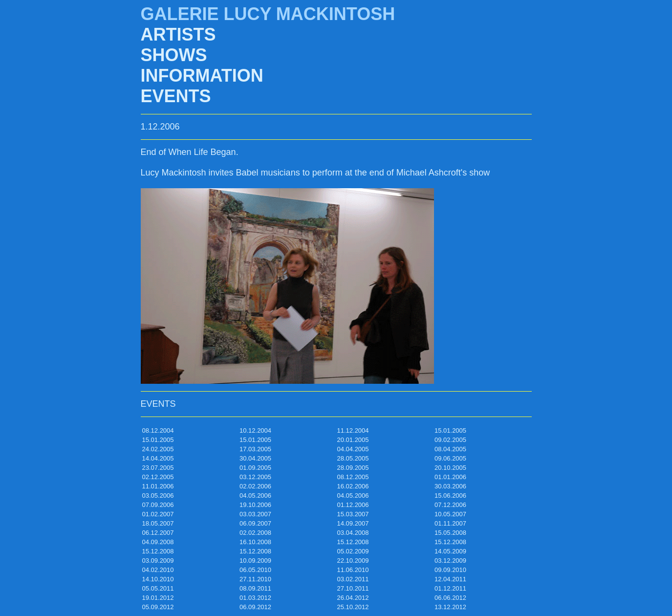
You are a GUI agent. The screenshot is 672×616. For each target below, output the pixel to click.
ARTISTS (178, 34)
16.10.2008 (255, 542)
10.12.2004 (255, 430)
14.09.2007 (353, 523)
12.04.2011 (450, 579)
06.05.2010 (255, 570)
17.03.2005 (255, 449)
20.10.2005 (450, 468)
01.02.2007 (158, 514)
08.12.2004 (158, 430)
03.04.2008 (353, 533)
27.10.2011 (353, 588)
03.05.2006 (158, 495)
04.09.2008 (158, 542)
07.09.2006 (158, 505)
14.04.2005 (158, 458)
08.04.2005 (450, 449)
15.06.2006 (450, 495)
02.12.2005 (158, 477)
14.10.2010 (158, 579)
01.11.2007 (450, 523)
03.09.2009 (158, 561)
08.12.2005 (353, 477)
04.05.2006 (255, 495)
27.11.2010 (255, 579)
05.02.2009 (353, 551)
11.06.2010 (353, 570)
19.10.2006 (255, 505)
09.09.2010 (450, 570)
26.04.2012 (353, 598)
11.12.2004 (353, 430)
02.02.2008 (255, 533)
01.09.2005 (255, 468)
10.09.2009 (255, 561)
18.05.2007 (158, 523)
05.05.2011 (158, 588)
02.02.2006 (255, 486)
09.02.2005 (450, 440)
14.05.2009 (450, 551)
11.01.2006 (158, 486)
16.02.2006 (353, 486)
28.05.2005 (353, 458)
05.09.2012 (158, 607)
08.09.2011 (255, 588)
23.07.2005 (158, 468)
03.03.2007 (255, 514)
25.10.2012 (353, 607)
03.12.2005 (255, 477)
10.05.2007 (450, 514)
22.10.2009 (353, 561)
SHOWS (174, 55)
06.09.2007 (255, 523)
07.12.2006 (450, 505)
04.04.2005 (353, 449)
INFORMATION (202, 76)
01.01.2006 (450, 477)
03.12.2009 (450, 561)
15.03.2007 (353, 514)
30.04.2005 (255, 458)
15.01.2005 (450, 430)
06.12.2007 (158, 533)
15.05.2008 (450, 533)
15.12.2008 (353, 542)
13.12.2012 (450, 607)
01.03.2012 (255, 598)
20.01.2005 (353, 440)
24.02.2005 (158, 449)
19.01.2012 (158, 598)
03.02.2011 (353, 579)
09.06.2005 (450, 458)
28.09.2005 (353, 468)
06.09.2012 (255, 607)
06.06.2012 (450, 598)
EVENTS (176, 96)
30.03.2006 (450, 486)
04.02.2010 (158, 570)
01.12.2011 (450, 588)
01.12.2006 (353, 505)
